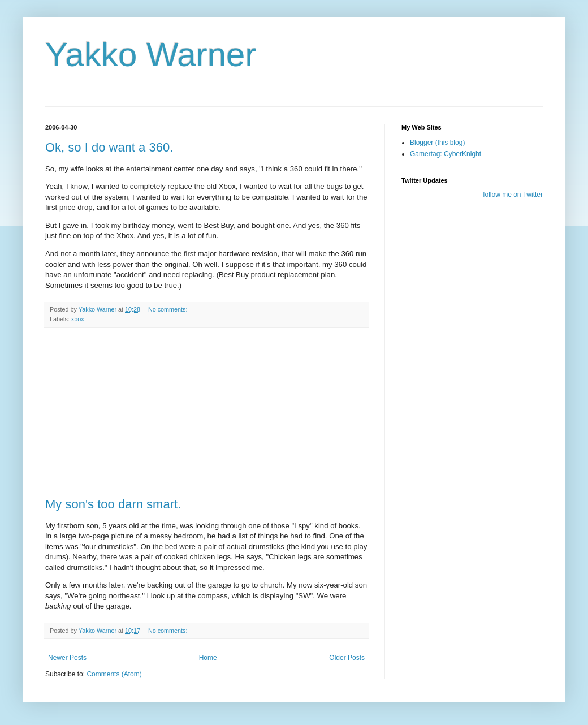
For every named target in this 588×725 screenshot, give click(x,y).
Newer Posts (67, 658)
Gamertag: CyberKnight (446, 154)
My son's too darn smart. (113, 504)
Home (208, 658)
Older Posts (347, 658)
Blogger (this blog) (437, 143)
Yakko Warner (151, 55)
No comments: (169, 309)
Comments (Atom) (114, 674)
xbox (78, 319)
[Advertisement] (206, 413)
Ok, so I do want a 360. (109, 147)
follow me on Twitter (513, 195)
